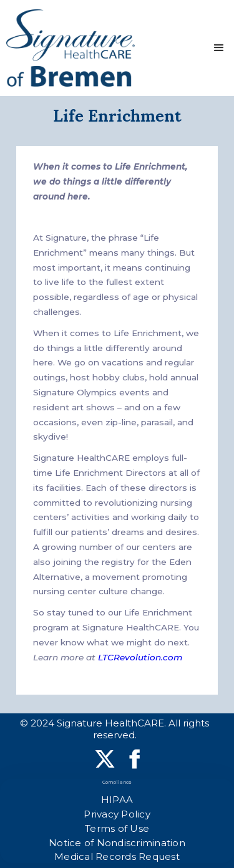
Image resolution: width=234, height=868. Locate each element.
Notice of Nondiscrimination (117, 843)
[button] (219, 48)
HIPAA (117, 800)
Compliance (117, 782)
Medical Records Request (117, 856)
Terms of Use (117, 828)
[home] (71, 48)
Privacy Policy (117, 814)
